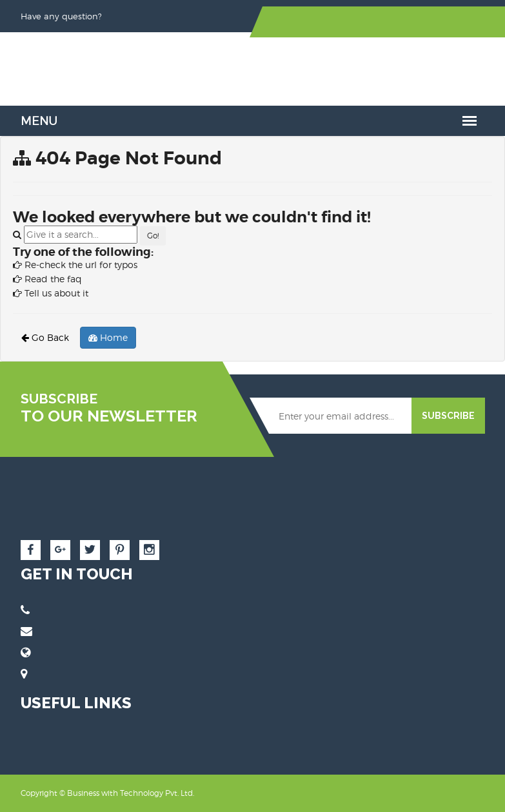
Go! (153, 236)
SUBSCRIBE (448, 416)
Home (108, 337)
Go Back (45, 337)
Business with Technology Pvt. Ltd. (131, 793)
